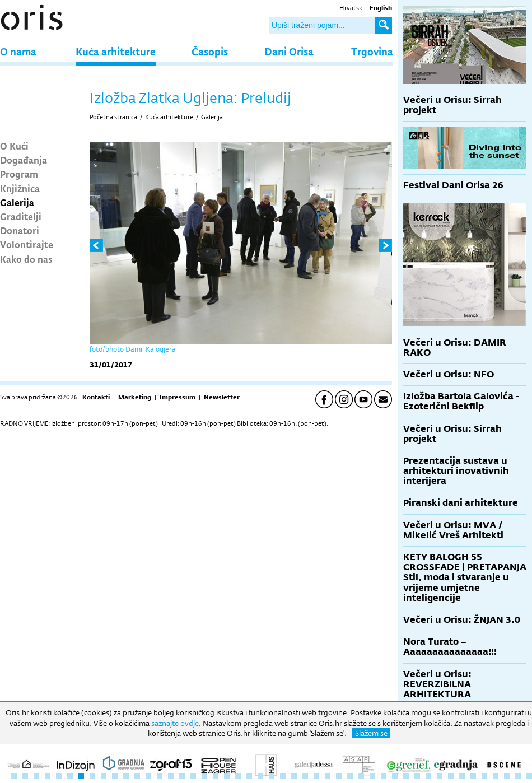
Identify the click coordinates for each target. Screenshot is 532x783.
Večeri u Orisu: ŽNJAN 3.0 (462, 620)
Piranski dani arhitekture (461, 503)
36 (406, 776)
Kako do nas (26, 259)
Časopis (210, 51)
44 (496, 776)
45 (507, 776)
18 (204, 776)
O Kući (14, 146)
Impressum (178, 397)
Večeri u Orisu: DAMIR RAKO (455, 348)
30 (339, 776)
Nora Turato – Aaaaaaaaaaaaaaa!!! (450, 647)
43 (484, 776)
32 (361, 776)
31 (350, 776)
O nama (18, 51)
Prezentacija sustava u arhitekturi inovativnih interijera (456, 471)
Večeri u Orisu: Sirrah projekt (452, 105)
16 (182, 776)
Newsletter (222, 397)
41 (462, 776)
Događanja (24, 160)
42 (473, 776)
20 (227, 776)
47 (529, 776)
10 (115, 776)
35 (395, 776)
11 (126, 776)
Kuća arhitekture (116, 51)
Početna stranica (113, 117)
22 (249, 776)
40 (451, 776)
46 (518, 776)
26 (294, 776)
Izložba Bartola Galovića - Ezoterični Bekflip (461, 401)
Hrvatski (352, 8)
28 (316, 776)
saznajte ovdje (175, 723)
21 (238, 776)
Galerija (17, 202)
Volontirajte (27, 244)
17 (193, 776)
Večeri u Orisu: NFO (449, 374)
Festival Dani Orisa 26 (453, 185)
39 (440, 776)
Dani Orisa (289, 51)
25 (283, 776)
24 (272, 776)
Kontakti (96, 397)
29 (328, 776)
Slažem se (371, 733)
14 (160, 776)
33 (372, 776)
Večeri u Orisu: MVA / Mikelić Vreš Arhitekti (453, 530)
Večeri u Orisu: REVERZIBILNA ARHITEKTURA (437, 684)
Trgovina (372, 51)
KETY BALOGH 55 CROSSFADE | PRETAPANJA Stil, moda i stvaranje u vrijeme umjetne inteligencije (465, 577)
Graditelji (21, 216)
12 (137, 776)
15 (171, 776)
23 (260, 776)
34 (384, 776)
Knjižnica (20, 188)
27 (305, 776)
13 (148, 776)
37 (417, 776)
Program (19, 174)
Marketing (135, 397)
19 (216, 776)
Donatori (20, 230)
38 (428, 776)
